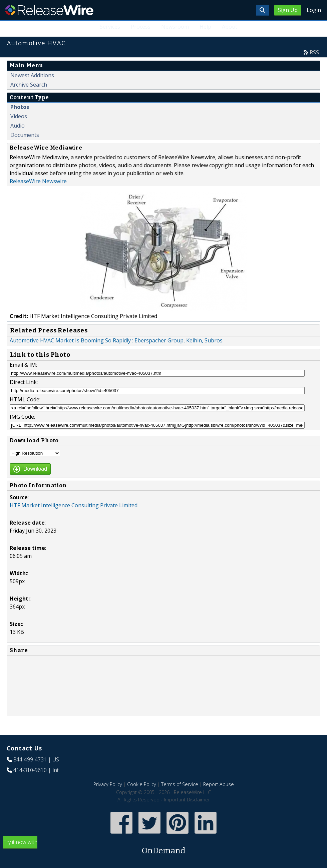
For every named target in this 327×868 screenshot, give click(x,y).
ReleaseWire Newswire (38, 181)
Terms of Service (180, 784)
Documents (25, 135)
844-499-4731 (30, 759)
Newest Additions (32, 75)
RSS (314, 52)
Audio (18, 126)
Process (141, 27)
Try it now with (163, 848)
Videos (19, 116)
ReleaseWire (49, 10)
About (230, 27)
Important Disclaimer (187, 800)
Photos (20, 107)
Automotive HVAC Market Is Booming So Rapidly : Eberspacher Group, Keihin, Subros (116, 340)
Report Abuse (219, 784)
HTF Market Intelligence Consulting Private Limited (74, 505)
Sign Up (288, 10)
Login (314, 10)
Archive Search (29, 85)
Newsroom (175, 27)
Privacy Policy (108, 784)
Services (110, 27)
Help (205, 27)
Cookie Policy (142, 784)
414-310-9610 (30, 770)
